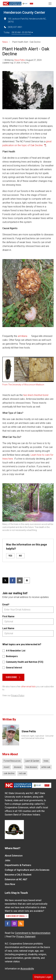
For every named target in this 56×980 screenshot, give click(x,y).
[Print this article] (27, 580)
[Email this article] (20, 580)
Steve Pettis (20, 60)
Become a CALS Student (18, 875)
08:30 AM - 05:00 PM (22, 32)
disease (18, 767)
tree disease (31, 767)
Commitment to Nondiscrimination (33, 933)
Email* (6, 605)
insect (7, 767)
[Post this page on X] (5, 580)
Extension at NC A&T (16, 879)
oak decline (9, 773)
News (5, 42)
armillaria (22, 336)
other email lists (28, 687)
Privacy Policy (18, 695)
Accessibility (27, 969)
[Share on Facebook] (13, 580)
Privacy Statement (26, 937)
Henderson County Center (24, 12)
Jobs (8, 860)
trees (46, 761)
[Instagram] (14, 924)
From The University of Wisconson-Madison (23, 385)
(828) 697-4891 (13, 27)
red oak (22, 773)
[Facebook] (8, 924)
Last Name (8, 628)
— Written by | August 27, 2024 (22, 60)
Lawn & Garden (32, 761)
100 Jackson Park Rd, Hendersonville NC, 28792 (25, 20)
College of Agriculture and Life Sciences (27, 870)
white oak (46, 767)
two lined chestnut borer (36, 395)
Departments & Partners (18, 865)
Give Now (10, 884)
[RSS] (21, 924)
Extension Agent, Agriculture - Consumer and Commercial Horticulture (37, 737)
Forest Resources (12, 761)
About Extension (14, 856)
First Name (8, 616)
